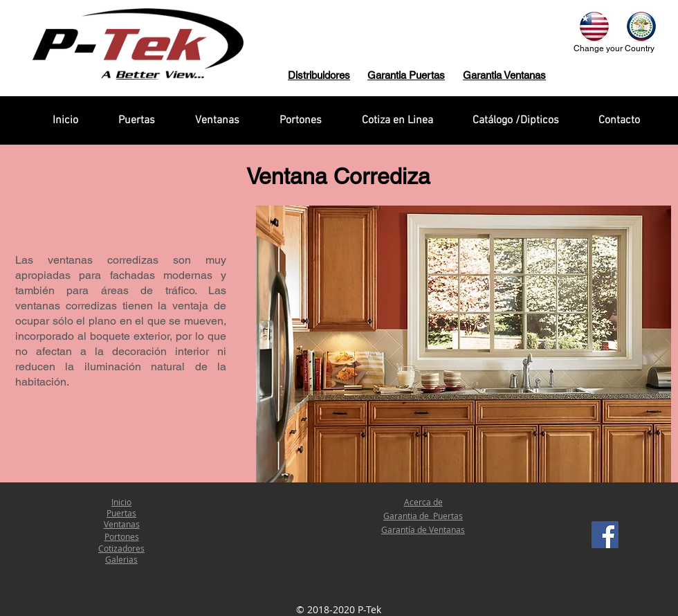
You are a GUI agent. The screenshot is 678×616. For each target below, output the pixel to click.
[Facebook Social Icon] (605, 535)
